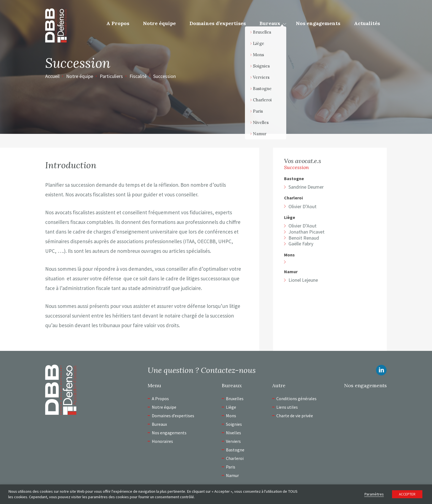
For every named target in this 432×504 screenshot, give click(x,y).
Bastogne (294, 179)
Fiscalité (138, 76)
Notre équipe (159, 23)
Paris (231, 467)
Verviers (233, 441)
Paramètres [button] (374, 494)
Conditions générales (296, 399)
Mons (289, 255)
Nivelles (233, 433)
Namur (291, 272)
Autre (279, 386)
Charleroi (293, 198)
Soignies (234, 424)
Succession (164, 76)
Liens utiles (287, 407)
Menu (154, 386)
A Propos (118, 23)
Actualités (367, 23)
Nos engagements (318, 23)
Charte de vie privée (295, 416)
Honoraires (162, 441)
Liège (290, 217)
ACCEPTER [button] (407, 494)
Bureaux (270, 23)
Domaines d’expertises (218, 23)
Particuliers (111, 76)
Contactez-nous (228, 370)
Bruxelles (235, 399)
